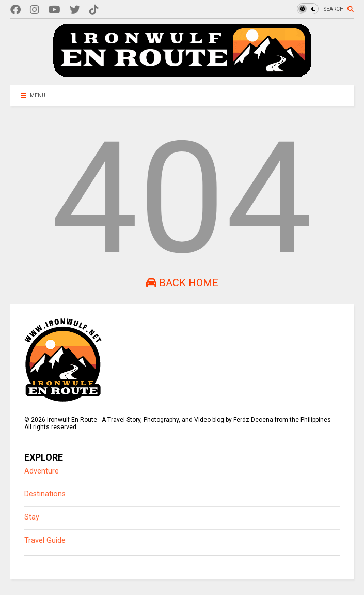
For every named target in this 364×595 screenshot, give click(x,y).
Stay (32, 517)
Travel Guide (45, 540)
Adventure (42, 471)
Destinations (45, 494)
